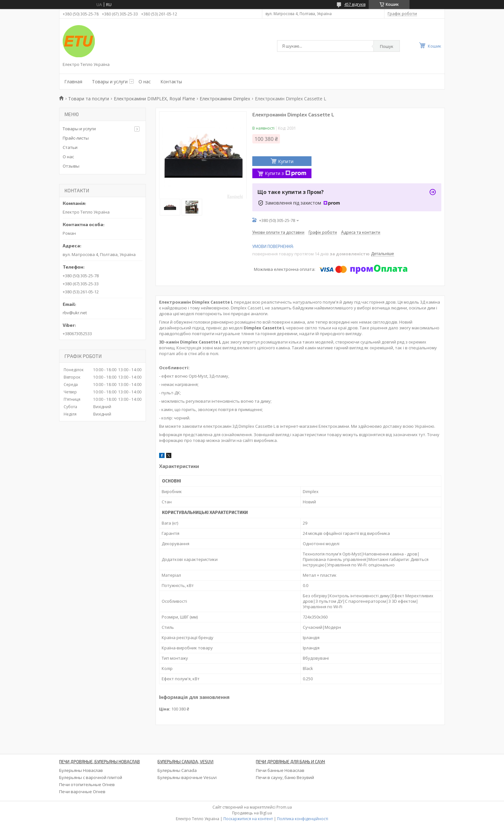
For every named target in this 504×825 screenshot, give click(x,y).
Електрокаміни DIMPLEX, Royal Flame (154, 99)
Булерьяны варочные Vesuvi (187, 777)
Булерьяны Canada (177, 770)
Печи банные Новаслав (280, 770)
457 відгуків (355, 4)
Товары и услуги (110, 82)
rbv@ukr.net (75, 313)
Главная (73, 82)
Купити (286, 161)
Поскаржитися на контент (248, 819)
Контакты (171, 82)
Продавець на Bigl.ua (252, 813)
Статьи (70, 147)
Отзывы (71, 166)
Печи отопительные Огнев (87, 784)
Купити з (286, 173)
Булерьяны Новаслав (81, 770)
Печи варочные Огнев (82, 792)
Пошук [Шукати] (387, 46)
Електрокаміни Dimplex (225, 99)
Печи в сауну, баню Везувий (285, 777)
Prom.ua (284, 807)
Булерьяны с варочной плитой (91, 777)
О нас (145, 82)
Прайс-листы (76, 138)
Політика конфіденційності (303, 819)
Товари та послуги (89, 99)
